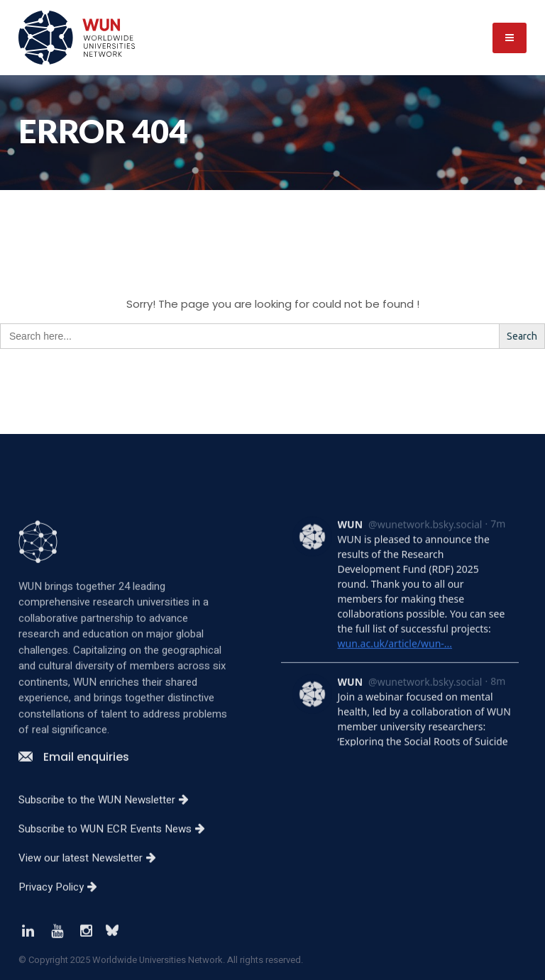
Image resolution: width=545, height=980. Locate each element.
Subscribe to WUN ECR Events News (117, 875)
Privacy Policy (63, 933)
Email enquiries (74, 803)
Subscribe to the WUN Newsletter (109, 846)
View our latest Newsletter (93, 904)
